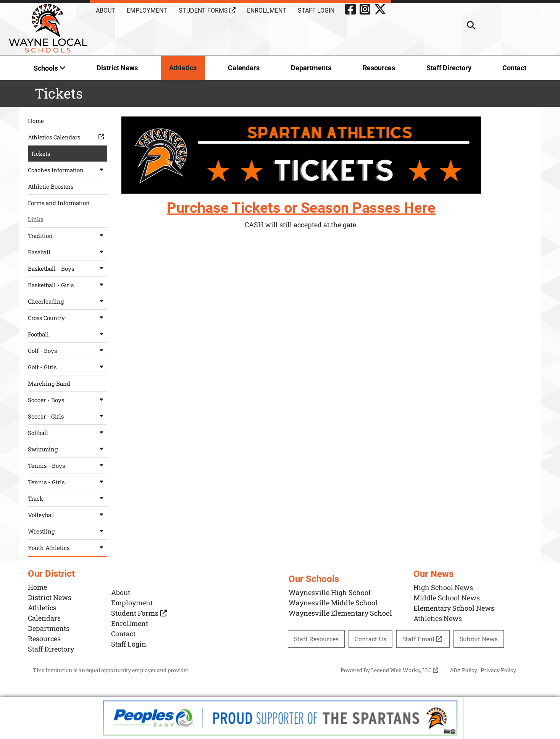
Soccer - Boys (68, 400)
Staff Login (316, 11)
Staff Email (423, 639)
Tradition (68, 236)
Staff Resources (316, 639)
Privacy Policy (498, 670)
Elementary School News (454, 608)
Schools (50, 68)
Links (36, 219)
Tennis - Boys (68, 466)
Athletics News (438, 618)
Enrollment (267, 11)
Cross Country (68, 318)
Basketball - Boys (68, 268)
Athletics (183, 68)
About (106, 11)
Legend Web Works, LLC (405, 670)
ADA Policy (463, 670)
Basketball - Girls (68, 285)
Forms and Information (59, 203)
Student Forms (207, 11)
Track (68, 498)
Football (68, 334)
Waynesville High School (330, 592)
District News (117, 68)
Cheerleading (68, 301)
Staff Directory (449, 68)
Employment (147, 11)
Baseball (68, 252)
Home (36, 121)
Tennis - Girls (68, 482)
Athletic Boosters (51, 186)
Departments (311, 68)
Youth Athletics (68, 548)
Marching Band (49, 383)
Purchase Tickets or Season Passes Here (301, 208)
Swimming (68, 449)
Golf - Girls (68, 367)
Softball (68, 433)
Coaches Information (68, 170)
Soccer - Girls (68, 416)
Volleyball (68, 515)
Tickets (40, 154)
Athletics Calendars (68, 137)
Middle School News (447, 598)
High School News (443, 587)
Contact (514, 68)
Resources (379, 68)
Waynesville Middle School (333, 603)
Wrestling (68, 531)
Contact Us (370, 639)
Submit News (479, 639)
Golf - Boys (68, 351)
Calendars (244, 68)
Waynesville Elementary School (340, 613)
